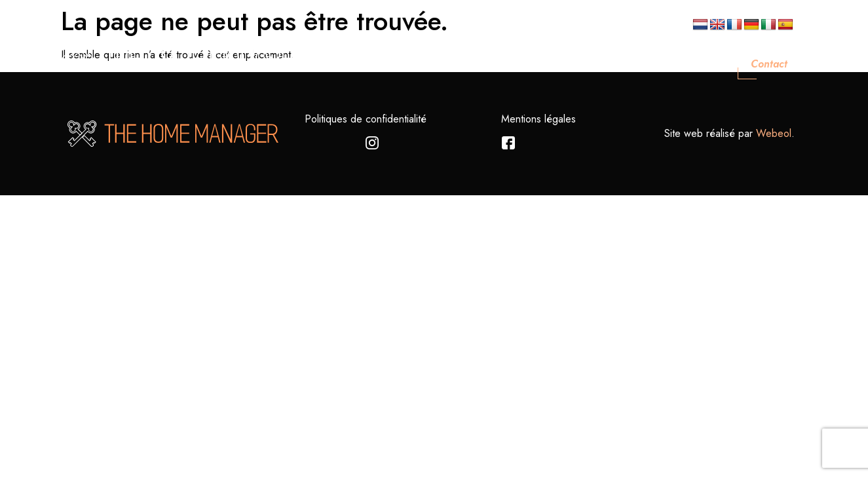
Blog (708, 64)
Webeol (774, 133)
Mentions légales (538, 119)
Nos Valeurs (482, 64)
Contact (769, 64)
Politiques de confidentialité (366, 119)
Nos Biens (647, 64)
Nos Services (567, 64)
